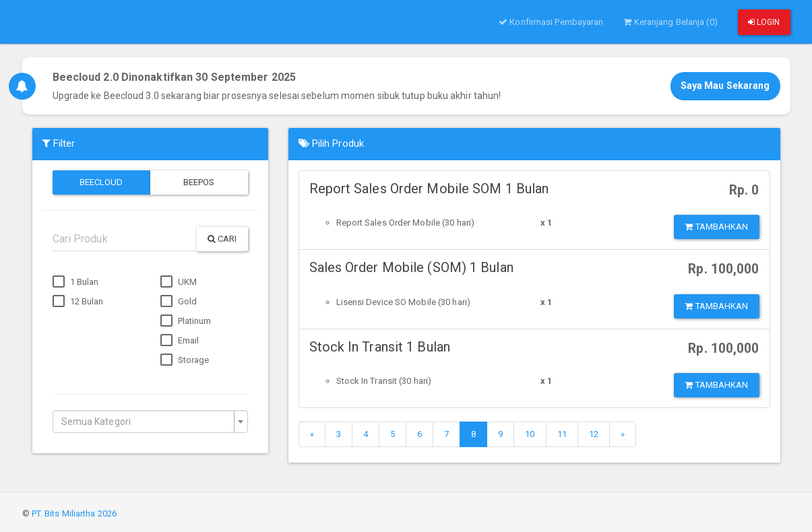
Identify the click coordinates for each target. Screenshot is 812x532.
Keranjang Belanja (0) (670, 22)
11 (562, 434)
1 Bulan (76, 282)
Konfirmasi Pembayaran (551, 22)
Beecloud (101, 182)
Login (764, 22)
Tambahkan (716, 227)
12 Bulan (78, 302)
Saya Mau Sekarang (725, 86)
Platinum (186, 321)
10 (530, 434)
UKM (179, 282)
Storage (185, 360)
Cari (222, 239)
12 (594, 434)
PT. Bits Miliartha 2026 (74, 513)
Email (180, 341)
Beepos (199, 182)
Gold (179, 302)
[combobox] (150, 422)
